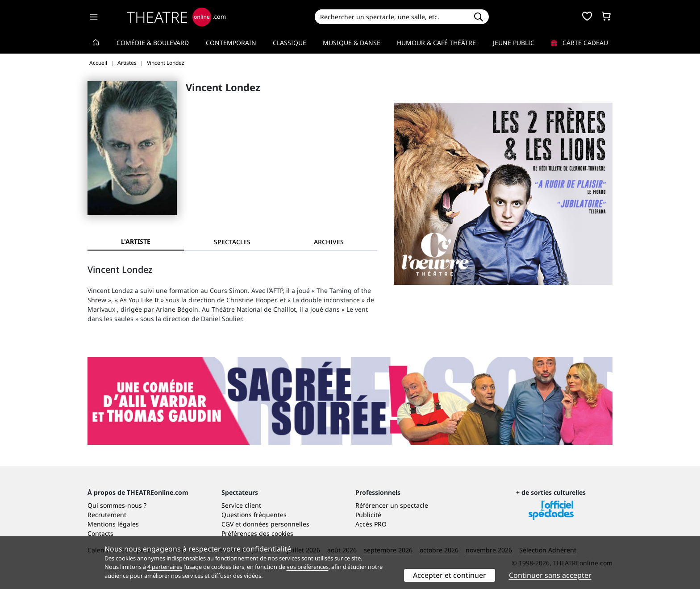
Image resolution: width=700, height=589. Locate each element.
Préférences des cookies (257, 533)
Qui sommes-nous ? (117, 505)
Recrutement (107, 515)
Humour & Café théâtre (436, 43)
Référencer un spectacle (392, 505)
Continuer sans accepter (550, 575)
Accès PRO (371, 524)
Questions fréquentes (254, 515)
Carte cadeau (579, 43)
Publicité (368, 515)
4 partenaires (165, 567)
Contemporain (231, 43)
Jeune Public (514, 43)
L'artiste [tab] (136, 241)
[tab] (232, 242)
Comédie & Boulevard (153, 43)
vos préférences (308, 567)
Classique (290, 43)
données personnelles (276, 524)
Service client (241, 505)
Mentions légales (113, 524)
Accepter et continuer (450, 575)
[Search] (391, 17)
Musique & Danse (352, 43)
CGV (227, 524)
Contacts (100, 533)
